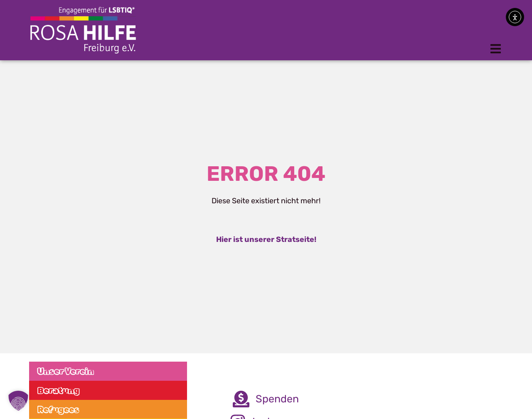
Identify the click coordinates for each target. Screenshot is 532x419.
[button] (496, 49)
